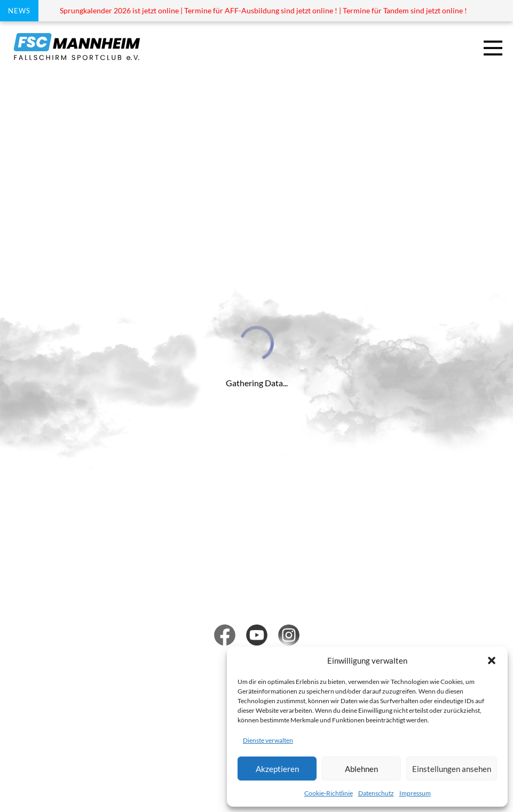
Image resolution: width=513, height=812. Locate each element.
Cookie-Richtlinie (329, 793)
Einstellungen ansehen (452, 769)
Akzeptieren (277, 769)
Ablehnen (361, 769)
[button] (492, 660)
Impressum (415, 793)
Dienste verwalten (268, 740)
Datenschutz (376, 793)
